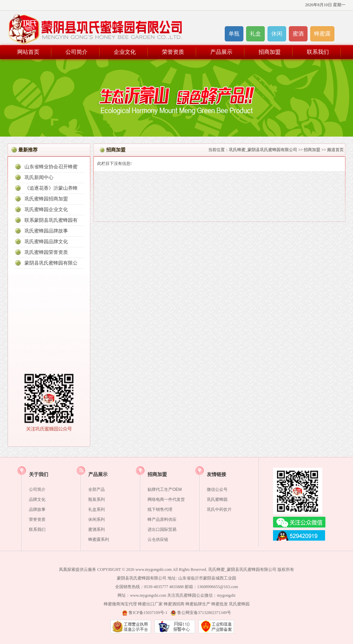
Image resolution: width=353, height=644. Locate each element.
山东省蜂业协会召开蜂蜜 (51, 167)
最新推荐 (28, 150)
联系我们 (318, 52)
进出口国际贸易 (162, 529)
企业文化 (125, 52)
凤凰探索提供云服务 (78, 569)
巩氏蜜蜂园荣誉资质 (46, 252)
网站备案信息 (216, 627)
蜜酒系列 (97, 529)
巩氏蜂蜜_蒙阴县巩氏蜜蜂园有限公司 (263, 150)
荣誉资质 (173, 52)
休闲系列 (97, 519)
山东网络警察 (175, 627)
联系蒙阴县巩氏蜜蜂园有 (51, 220)
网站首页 (28, 52)
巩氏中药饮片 (219, 509)
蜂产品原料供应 (162, 519)
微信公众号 (217, 489)
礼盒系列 (97, 509)
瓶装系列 (97, 499)
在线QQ (299, 536)
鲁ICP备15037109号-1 (148, 613)
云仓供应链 (158, 539)
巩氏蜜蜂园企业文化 (46, 210)
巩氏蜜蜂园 (217, 499)
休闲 (277, 34)
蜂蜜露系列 (99, 539)
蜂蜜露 (322, 34)
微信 (299, 522)
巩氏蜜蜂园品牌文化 (46, 242)
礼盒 (255, 34)
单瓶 (234, 34)
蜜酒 (298, 34)
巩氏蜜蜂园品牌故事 (46, 231)
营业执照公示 (131, 627)
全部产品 (97, 489)
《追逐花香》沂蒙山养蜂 (51, 188)
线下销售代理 (160, 509)
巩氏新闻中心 (39, 177)
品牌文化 (37, 499)
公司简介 (77, 52)
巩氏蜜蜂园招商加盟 (46, 199)
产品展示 (221, 52)
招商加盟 (270, 52)
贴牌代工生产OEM (165, 489)
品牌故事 (37, 509)
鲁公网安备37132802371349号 (204, 613)
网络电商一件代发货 (166, 499)
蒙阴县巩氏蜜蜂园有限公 (51, 263)
